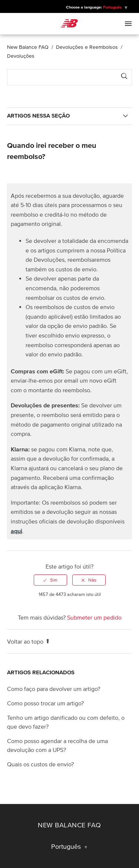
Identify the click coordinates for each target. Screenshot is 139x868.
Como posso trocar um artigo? (45, 703)
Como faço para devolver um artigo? (54, 689)
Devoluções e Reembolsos (87, 47)
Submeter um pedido (94, 617)
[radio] (50, 580)
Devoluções (21, 56)
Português (113, 7)
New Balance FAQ (28, 47)
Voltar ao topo (29, 641)
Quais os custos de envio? (40, 764)
